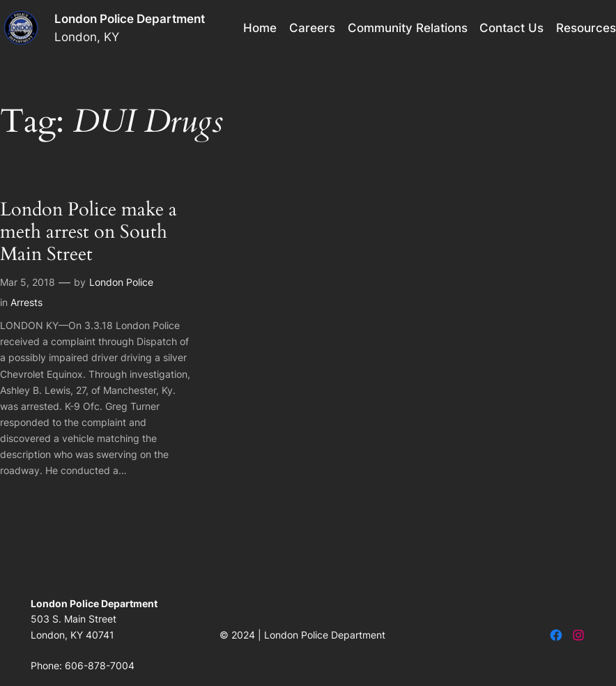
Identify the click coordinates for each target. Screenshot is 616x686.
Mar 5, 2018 (28, 282)
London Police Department (130, 18)
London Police (121, 282)
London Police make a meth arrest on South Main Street (88, 233)
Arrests (26, 302)
